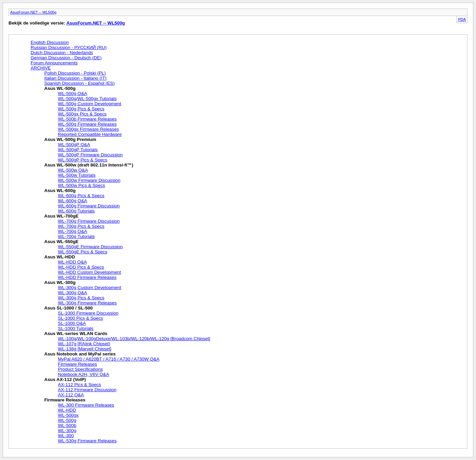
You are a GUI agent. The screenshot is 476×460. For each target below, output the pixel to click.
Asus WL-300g (60, 282)
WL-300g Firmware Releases (87, 303)
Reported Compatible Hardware (90, 134)
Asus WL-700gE (61, 216)
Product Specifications (80, 369)
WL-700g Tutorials (76, 236)
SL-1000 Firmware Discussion (88, 313)
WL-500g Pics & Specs (81, 109)
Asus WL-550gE (61, 242)
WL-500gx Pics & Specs (82, 114)
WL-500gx (68, 415)
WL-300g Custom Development (90, 288)
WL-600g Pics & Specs (81, 196)
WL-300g (67, 431)
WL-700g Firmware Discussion (89, 221)
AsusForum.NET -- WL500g (33, 12)
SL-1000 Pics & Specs (81, 318)
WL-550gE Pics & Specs (83, 252)
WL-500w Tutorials (77, 175)
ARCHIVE (41, 68)
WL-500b (67, 425)
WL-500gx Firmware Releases (88, 129)
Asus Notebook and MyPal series (80, 354)
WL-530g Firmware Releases (87, 441)
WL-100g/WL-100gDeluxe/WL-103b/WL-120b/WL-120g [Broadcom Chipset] (134, 339)
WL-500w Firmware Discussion (89, 180)
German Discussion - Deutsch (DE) (66, 58)
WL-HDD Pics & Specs (81, 267)
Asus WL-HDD (60, 257)
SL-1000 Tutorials (76, 328)
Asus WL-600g (60, 191)
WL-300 (66, 436)
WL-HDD (67, 410)
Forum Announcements (54, 63)
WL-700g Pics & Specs (81, 226)
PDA (462, 19)
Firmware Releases (77, 364)
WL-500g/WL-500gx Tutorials (87, 99)
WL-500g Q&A (73, 93)
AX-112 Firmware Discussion (87, 390)
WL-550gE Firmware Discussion (90, 247)
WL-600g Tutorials (76, 211)
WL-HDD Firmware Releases (87, 277)
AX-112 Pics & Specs (80, 385)
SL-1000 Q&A (72, 323)
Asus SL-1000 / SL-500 (68, 308)
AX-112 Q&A (71, 395)
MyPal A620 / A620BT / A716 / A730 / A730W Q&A (109, 359)
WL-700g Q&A (73, 231)
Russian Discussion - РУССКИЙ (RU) (69, 47)
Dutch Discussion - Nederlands (62, 53)
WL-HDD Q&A (72, 262)
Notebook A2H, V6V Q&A (83, 374)
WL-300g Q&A (73, 293)
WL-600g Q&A (73, 201)
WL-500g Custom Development (90, 104)
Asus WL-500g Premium (70, 139)
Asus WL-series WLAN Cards (76, 334)
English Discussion (50, 42)
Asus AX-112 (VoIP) (65, 379)
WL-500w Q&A (73, 170)
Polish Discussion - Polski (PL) (75, 73)
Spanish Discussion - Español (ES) (80, 83)
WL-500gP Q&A (74, 145)
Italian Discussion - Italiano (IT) (75, 78)
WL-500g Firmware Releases (87, 124)
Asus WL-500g (60, 88)
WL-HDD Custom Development (89, 272)
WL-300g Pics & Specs (81, 298)
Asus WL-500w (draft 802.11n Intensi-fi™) (89, 165)
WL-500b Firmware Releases (87, 119)
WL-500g (67, 420)
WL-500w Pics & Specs (82, 185)
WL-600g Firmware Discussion (89, 206)
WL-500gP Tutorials (78, 150)
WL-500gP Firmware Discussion (90, 155)
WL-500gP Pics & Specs (83, 160)
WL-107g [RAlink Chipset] (84, 344)
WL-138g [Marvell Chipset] (85, 349)
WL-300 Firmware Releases (86, 405)
